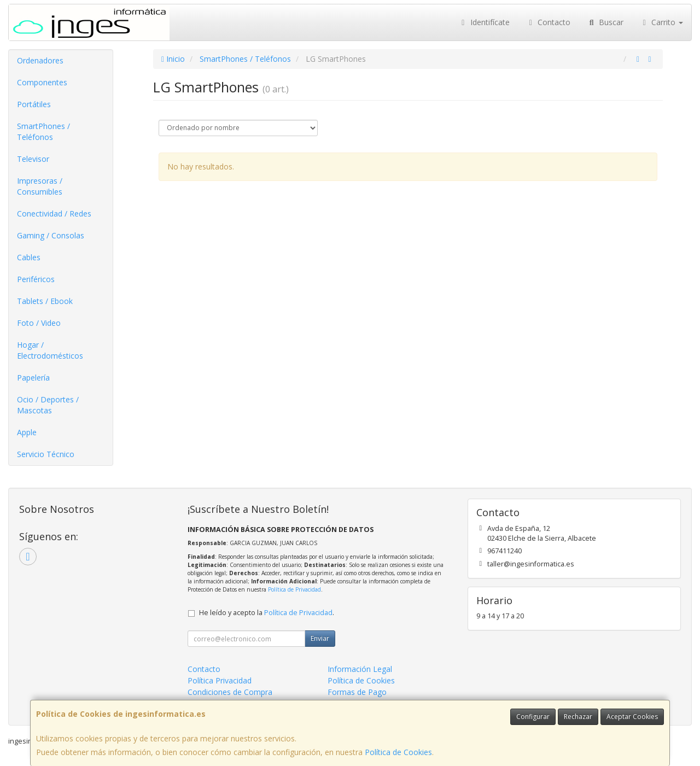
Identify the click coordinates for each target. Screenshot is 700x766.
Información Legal (360, 669)
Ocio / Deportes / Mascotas (48, 405)
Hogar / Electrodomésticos (50, 350)
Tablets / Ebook (45, 301)
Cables (29, 257)
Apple (27, 432)
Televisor (33, 159)
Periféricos (36, 279)
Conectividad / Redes (54, 214)
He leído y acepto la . (267, 613)
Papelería (33, 378)
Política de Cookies (398, 752)
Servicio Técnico (46, 454)
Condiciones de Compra (230, 692)
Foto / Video (39, 323)
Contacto (549, 22)
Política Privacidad (220, 680)
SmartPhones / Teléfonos (43, 131)
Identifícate (484, 22)
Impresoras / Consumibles (40, 186)
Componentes (42, 82)
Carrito (662, 22)
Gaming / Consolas (51, 235)
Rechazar (578, 717)
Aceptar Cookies (632, 717)
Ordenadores (40, 60)
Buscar (605, 22)
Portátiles (34, 104)
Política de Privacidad (294, 589)
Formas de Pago (357, 692)
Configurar (533, 717)
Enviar (320, 638)
